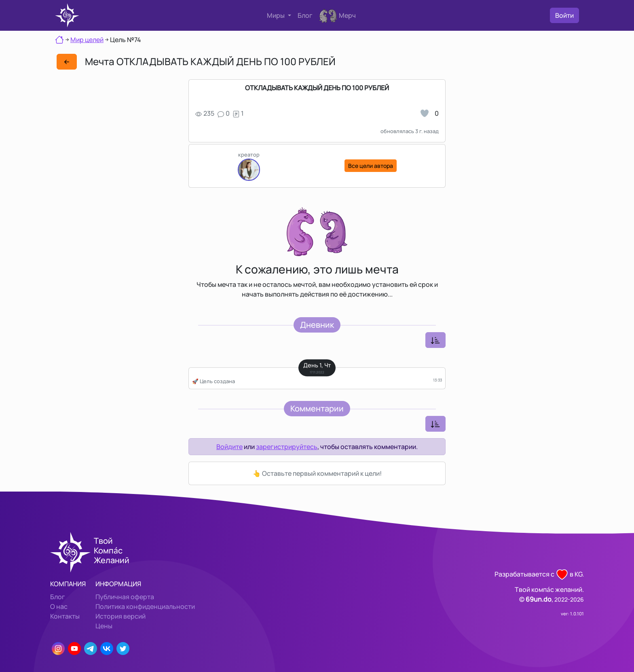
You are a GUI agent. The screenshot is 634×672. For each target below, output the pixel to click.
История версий (120, 616)
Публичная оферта (125, 597)
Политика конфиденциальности (145, 606)
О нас (59, 606)
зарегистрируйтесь (287, 447)
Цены (104, 626)
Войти (564, 15)
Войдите (229, 447)
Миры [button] (276, 15)
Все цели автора (371, 166)
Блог (305, 15)
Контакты (65, 616)
